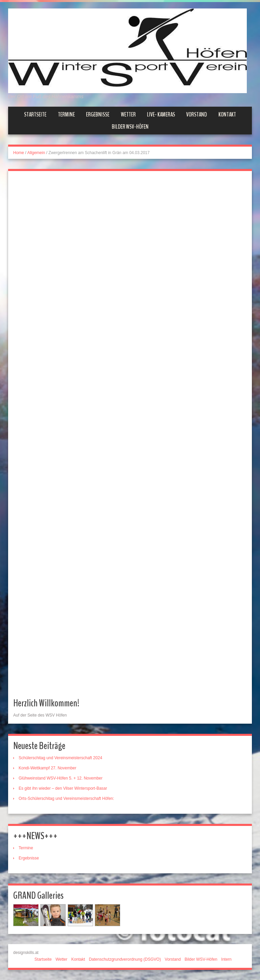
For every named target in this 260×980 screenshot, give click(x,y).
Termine (66, 114)
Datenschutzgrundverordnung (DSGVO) (125, 959)
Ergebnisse (98, 114)
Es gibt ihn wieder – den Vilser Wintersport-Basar (63, 788)
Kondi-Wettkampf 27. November (48, 768)
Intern (226, 959)
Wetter (128, 114)
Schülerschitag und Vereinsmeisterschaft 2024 (60, 758)
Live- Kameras (161, 114)
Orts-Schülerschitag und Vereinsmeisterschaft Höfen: (66, 798)
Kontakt (227, 114)
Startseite (35, 114)
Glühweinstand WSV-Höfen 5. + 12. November (61, 778)
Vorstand (197, 114)
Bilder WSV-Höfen (130, 127)
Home (19, 153)
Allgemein (36, 153)
